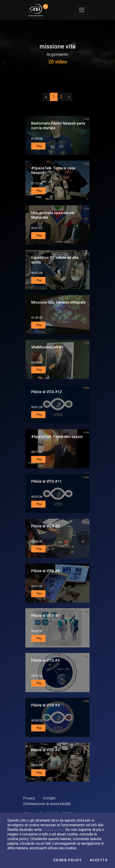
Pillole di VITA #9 (45, 526)
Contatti (49, 798)
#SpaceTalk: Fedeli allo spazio (57, 437)
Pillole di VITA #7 (45, 616)
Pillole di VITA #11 (46, 481)
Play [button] (39, 146)
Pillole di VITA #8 (45, 571)
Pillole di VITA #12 (46, 392)
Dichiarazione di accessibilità (47, 804)
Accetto (99, 860)
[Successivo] (69, 97)
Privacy (29, 798)
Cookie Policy (67, 860)
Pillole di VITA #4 (45, 705)
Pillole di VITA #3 (45, 750)
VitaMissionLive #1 (47, 347)
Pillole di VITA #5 (45, 660)
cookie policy (53, 830)
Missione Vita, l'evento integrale (58, 302)
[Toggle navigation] (82, 10)
